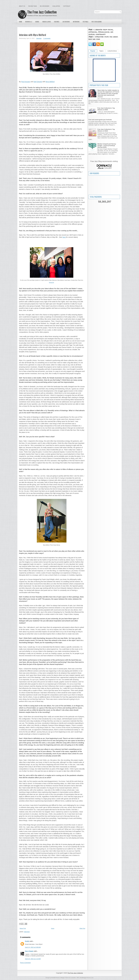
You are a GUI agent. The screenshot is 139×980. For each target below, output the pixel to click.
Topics (101, 51)
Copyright (67, 6)
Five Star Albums (97, 22)
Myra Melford (50, 82)
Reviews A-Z (29, 22)
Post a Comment (25, 963)
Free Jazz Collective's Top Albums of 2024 (106, 130)
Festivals (86, 22)
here (64, 237)
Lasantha (73, 978)
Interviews (76, 22)
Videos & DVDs (47, 22)
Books (37, 22)
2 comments (47, 38)
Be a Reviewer (45, 6)
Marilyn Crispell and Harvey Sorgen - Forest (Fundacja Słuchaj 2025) (107, 146)
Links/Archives (112, 51)
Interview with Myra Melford (32, 35)
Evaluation (56, 6)
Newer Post (23, 928)
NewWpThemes (55, 978)
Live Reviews (66, 22)
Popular (93, 51)
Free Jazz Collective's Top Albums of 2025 (106, 109)
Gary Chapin (29, 951)
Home (21, 22)
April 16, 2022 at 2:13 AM (33, 959)
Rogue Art (51, 283)
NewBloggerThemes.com (87, 978)
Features (57, 22)
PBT (78, 978)
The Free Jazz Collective (42, 12)
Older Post (82, 928)
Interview (39, 38)
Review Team (33, 6)
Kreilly (27, 941)
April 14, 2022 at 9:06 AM (33, 947)
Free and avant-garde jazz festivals (100, 120)
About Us (22, 6)
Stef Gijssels (38, 82)
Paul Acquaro (26, 82)
